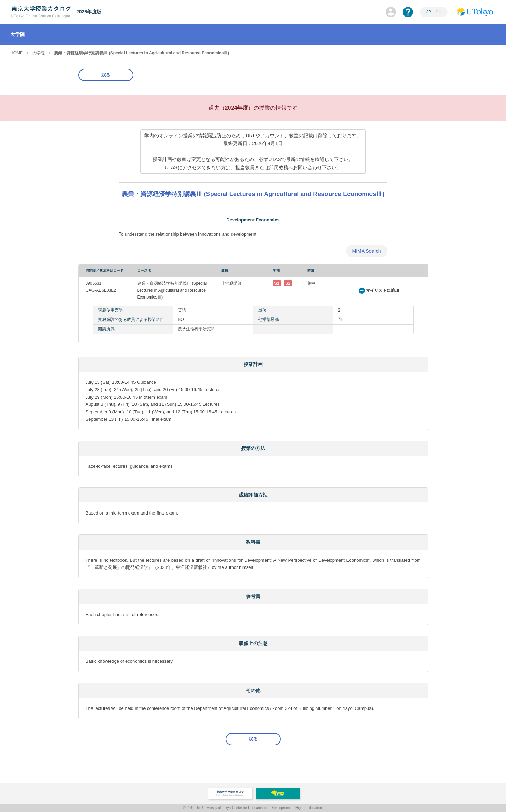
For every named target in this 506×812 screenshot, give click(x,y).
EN (438, 12)
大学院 (39, 53)
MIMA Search (366, 251)
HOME (17, 53)
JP (429, 12)
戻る (106, 75)
